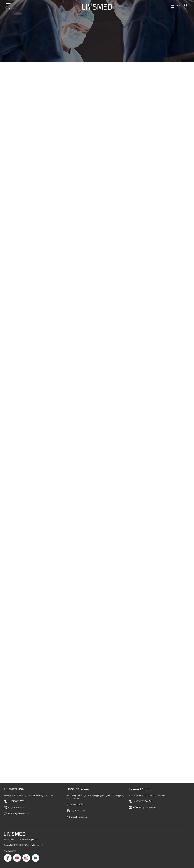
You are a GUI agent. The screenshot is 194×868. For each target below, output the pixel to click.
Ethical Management (29, 840)
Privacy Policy (10, 840)
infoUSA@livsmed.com (19, 814)
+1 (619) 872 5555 (16, 801)
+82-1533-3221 (77, 804)
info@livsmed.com (79, 817)
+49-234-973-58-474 (142, 801)
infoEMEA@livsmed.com (144, 808)
